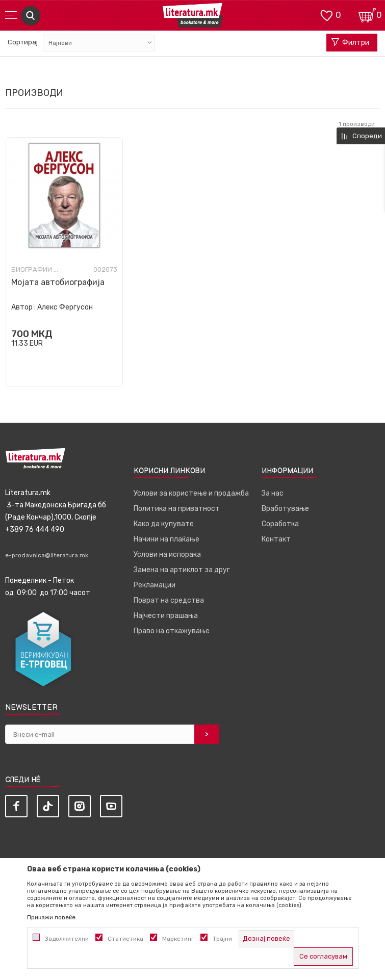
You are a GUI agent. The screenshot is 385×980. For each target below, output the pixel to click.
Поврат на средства (169, 600)
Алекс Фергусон (65, 307)
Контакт (276, 539)
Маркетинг (178, 939)
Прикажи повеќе (51, 917)
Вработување (285, 509)
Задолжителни (67, 939)
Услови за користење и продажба (191, 493)
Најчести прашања (166, 616)
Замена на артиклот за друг (182, 570)
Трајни (222, 939)
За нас (273, 493)
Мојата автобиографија (58, 282)
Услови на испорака (167, 555)
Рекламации (155, 585)
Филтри (350, 43)
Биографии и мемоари (37, 270)
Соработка (280, 524)
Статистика (125, 939)
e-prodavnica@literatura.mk (47, 555)
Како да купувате (164, 524)
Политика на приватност (177, 509)
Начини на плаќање (166, 539)
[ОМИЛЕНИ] (326, 15)
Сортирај (23, 42)
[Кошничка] (367, 15)
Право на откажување (172, 631)
